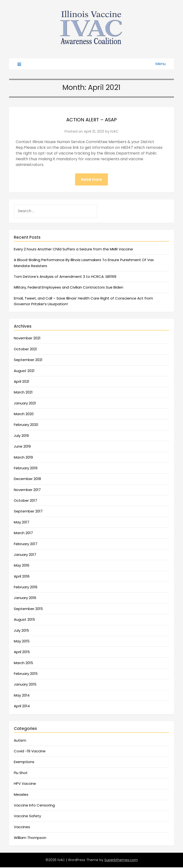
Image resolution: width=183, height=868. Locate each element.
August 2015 (24, 620)
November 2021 (27, 339)
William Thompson (30, 838)
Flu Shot (21, 773)
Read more (91, 180)
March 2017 (23, 534)
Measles (21, 795)
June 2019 (22, 447)
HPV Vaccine (25, 784)
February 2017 (26, 545)
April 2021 (22, 382)
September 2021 (28, 360)
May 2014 (22, 696)
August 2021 (24, 371)
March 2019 (23, 458)
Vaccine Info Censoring (34, 806)
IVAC (114, 131)
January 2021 (25, 404)
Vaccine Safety (27, 817)
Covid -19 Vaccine (30, 752)
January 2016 (25, 598)
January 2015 (25, 685)
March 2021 (23, 393)
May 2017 (22, 523)
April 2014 (22, 707)
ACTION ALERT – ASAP (92, 119)
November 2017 (27, 490)
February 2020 (26, 425)
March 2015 (23, 664)
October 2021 (25, 350)
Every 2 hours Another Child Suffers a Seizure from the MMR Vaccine (73, 250)
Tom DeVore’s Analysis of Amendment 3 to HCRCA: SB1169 (65, 277)
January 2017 (25, 555)
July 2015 (21, 631)
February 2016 (26, 588)
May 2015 (22, 642)
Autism (20, 741)
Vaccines (22, 828)
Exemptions (24, 762)
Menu (160, 64)
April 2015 (22, 653)
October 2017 (25, 501)
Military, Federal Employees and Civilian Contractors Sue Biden (69, 288)
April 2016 (22, 577)
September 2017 (28, 512)
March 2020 (24, 415)
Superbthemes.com (121, 861)
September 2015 (28, 609)
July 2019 (21, 436)
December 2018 (27, 479)
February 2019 (26, 469)
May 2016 (22, 566)
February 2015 (26, 674)
